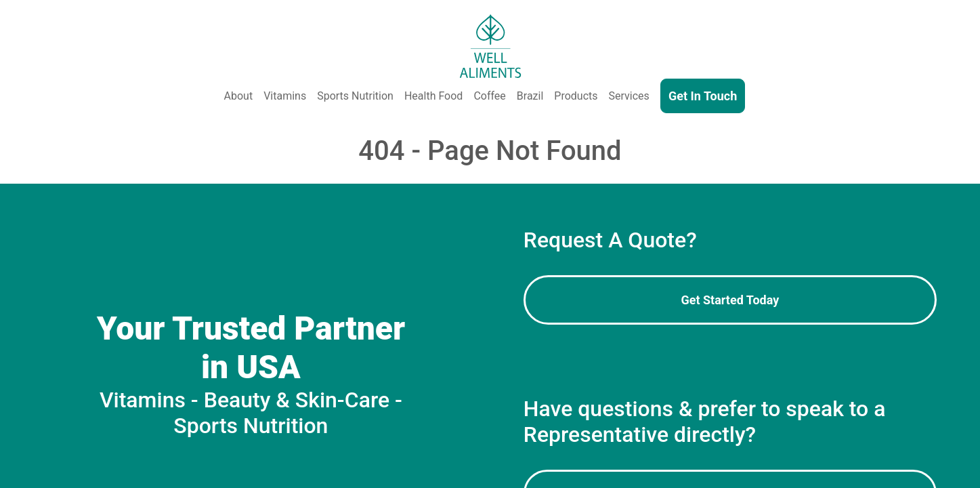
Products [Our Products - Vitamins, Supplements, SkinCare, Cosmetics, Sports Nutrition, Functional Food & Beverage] (576, 96)
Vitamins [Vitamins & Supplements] (285, 96)
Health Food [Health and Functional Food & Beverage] (433, 96)
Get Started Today (730, 300)
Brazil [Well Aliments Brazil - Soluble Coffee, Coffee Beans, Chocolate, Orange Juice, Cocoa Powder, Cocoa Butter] (530, 96)
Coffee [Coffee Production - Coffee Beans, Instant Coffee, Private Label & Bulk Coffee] (489, 96)
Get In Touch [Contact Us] (703, 96)
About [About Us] (239, 96)
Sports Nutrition (355, 96)
